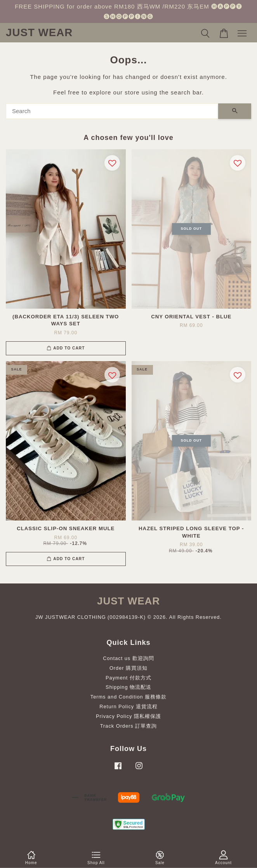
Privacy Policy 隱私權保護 (128, 716)
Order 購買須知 (128, 668)
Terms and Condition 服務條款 (128, 697)
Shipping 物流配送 (128, 687)
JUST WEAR (39, 32)
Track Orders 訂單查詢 (128, 726)
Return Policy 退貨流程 (128, 706)
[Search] (112, 111)
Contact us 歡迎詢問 (128, 658)
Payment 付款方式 (128, 678)
